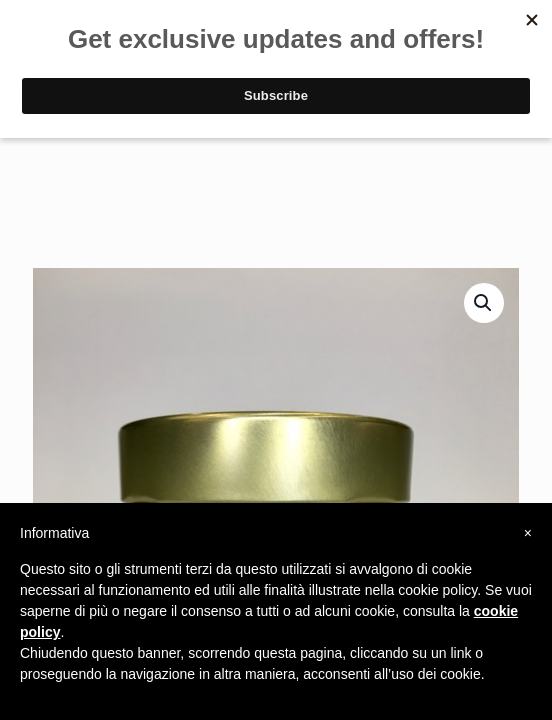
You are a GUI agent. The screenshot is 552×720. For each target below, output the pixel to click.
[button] (484, 303)
